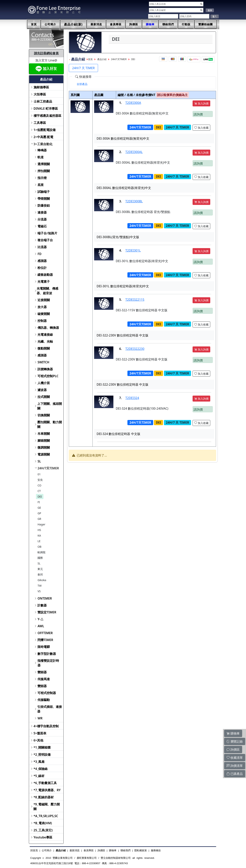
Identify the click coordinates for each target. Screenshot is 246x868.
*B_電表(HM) (43, 823)
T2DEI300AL (134, 152)
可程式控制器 (47, 693)
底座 (41, 185)
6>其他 (38, 740)
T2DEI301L (133, 250)
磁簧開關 (44, 314)
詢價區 (134, 24)
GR (39, 519)
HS (39, 530)
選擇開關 (44, 164)
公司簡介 (50, 24)
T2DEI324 (132, 398)
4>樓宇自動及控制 (46, 726)
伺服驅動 (44, 700)
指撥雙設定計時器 (48, 663)
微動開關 (44, 348)
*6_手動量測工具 (45, 783)
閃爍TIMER (45, 640)
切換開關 (44, 415)
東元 (40, 569)
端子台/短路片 (47, 233)
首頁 (34, 24)
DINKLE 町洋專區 (46, 108)
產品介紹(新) (73, 24)
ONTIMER (45, 598)
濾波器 (42, 390)
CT (39, 491)
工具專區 (40, 123)
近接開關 (44, 300)
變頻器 (42, 672)
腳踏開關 (44, 441)
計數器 (42, 605)
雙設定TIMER (47, 612)
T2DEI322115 (135, 300)
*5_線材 (39, 776)
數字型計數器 (47, 654)
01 (39, 474)
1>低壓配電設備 (45, 130)
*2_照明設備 (42, 755)
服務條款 (156, 850)
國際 (40, 558)
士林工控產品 (43, 101)
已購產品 (235, 774)
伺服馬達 (44, 679)
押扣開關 (44, 171)
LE (39, 541)
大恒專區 (40, 94)
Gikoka (42, 580)
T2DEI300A (133, 103)
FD (39, 254)
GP (39, 513)
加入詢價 (201, 103)
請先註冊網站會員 (46, 53)
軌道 (41, 157)
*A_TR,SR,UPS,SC (46, 816)
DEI (40, 497)
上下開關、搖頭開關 (50, 406)
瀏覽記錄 (235, 741)
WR (40, 718)
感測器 (42, 261)
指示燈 (42, 178)
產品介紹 (102, 59)
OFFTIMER (45, 633)
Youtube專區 (43, 837)
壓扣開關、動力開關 (50, 424)
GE (39, 508)
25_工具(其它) (43, 830)
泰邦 (40, 574)
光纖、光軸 (45, 341)
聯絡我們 (168, 24)
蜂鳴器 (42, 150)
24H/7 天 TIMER (83, 68)
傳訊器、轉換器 (48, 328)
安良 (40, 480)
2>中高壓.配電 (44, 137)
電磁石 (42, 226)
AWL (41, 626)
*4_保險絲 (41, 769)
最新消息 (96, 24)
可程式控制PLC (48, 376)
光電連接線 (45, 335)
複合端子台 (45, 240)
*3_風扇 (39, 762)
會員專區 (116, 24)
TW (39, 586)
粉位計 (42, 268)
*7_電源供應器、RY (47, 790)
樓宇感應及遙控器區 (47, 116)
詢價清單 (235, 766)
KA (39, 535)
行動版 (186, 24)
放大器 (42, 307)
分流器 (42, 219)
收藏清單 (235, 758)
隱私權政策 (141, 850)
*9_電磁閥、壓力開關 (47, 807)
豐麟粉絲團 (206, 24)
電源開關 (44, 454)
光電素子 (44, 282)
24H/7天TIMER (48, 468)
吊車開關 (44, 434)
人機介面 (44, 383)
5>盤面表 (40, 733)
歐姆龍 (42, 552)
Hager (41, 524)
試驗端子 (44, 192)
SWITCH (43, 362)
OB (39, 547)
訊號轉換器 (45, 369)
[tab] (82, 84)
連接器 (42, 212)
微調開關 (44, 447)
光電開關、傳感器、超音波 (47, 291)
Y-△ (40, 619)
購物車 (150, 24)
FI (39, 502)
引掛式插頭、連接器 (50, 709)
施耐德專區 (41, 87)
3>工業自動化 (43, 144)
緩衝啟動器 (45, 275)
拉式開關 (44, 397)
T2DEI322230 (135, 349)
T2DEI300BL (134, 201)
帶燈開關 (44, 199)
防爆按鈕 (44, 205)
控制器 (42, 321)
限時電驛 (44, 647)
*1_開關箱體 (42, 747)
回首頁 (34, 850)
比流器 (42, 247)
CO (39, 485)
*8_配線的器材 (44, 797)
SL (39, 461)
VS (39, 591)
